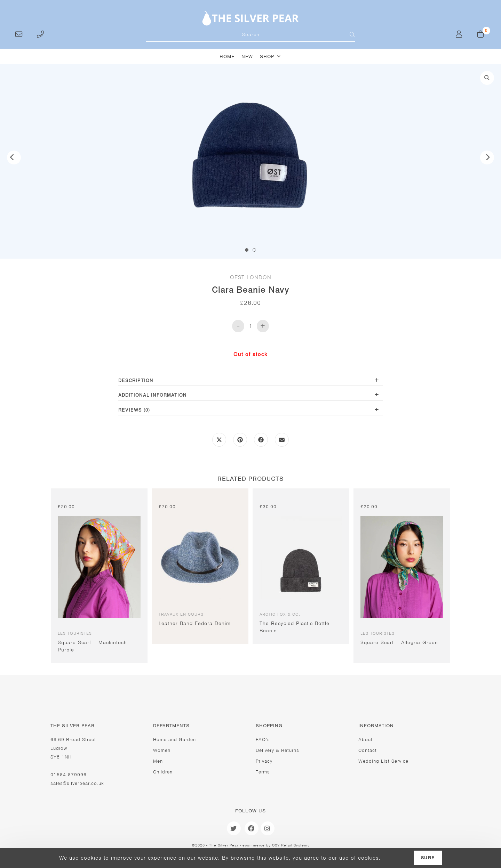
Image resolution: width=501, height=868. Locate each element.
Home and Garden (174, 740)
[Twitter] (234, 828)
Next (487, 158)
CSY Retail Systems (291, 845)
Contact (368, 750)
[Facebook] (252, 828)
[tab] (250, 381)
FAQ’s (263, 740)
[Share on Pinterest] (240, 440)
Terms (263, 772)
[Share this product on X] (219, 440)
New (247, 56)
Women (162, 750)
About (365, 740)
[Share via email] (282, 440)
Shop (271, 56)
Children (163, 772)
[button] (487, 78)
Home (227, 56)
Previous (14, 158)
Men (158, 761)
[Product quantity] (250, 326)
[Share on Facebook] (261, 440)
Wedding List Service (383, 761)
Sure (428, 858)
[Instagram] (268, 828)
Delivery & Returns (277, 750)
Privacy (264, 761)
